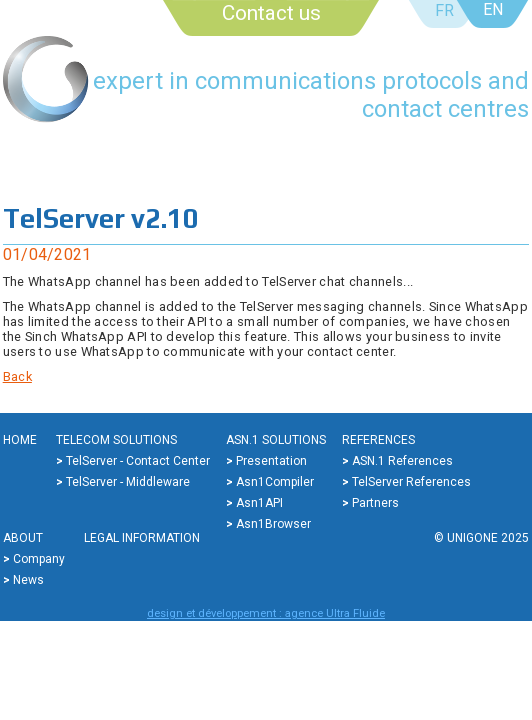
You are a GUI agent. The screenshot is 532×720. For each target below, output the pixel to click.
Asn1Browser (273, 524)
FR (444, 10)
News (28, 580)
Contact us (271, 13)
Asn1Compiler (275, 482)
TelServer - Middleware (128, 482)
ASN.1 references (402, 461)
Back (17, 376)
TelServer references (411, 482)
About (23, 538)
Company (39, 559)
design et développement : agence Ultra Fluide (266, 613)
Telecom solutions (116, 440)
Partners (375, 503)
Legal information (142, 538)
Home (20, 440)
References (378, 440)
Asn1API (259, 503)
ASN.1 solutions (276, 440)
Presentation (271, 461)
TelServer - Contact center (138, 461)
